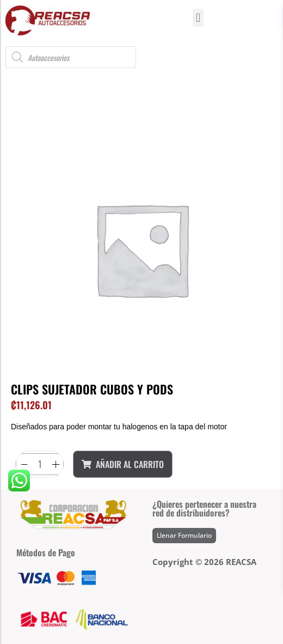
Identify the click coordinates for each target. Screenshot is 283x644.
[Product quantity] (40, 464)
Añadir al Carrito (123, 464)
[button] (198, 18)
